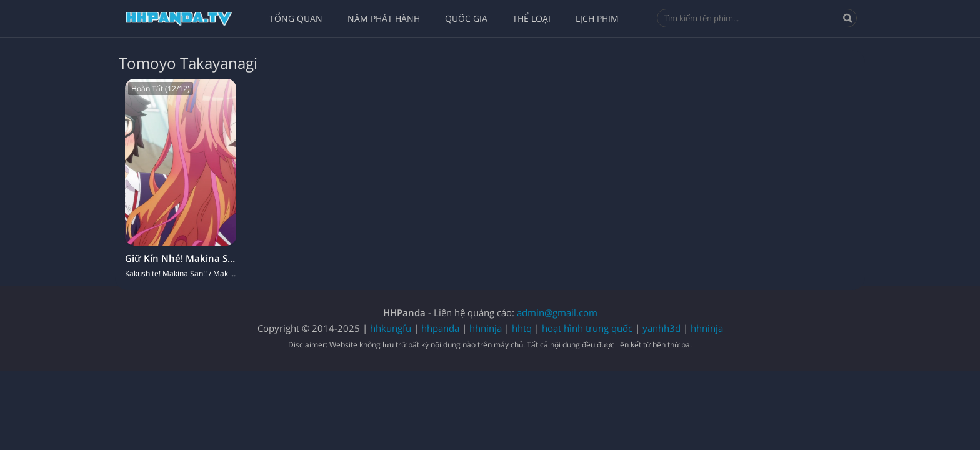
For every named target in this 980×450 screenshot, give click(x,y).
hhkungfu (391, 328)
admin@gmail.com (557, 312)
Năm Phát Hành (384, 18)
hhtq (522, 328)
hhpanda (440, 328)
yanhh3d (662, 328)
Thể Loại (532, 18)
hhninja (486, 328)
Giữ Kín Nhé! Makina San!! (185, 258)
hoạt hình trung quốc (587, 328)
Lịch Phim (597, 18)
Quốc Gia (466, 18)
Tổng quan (296, 18)
